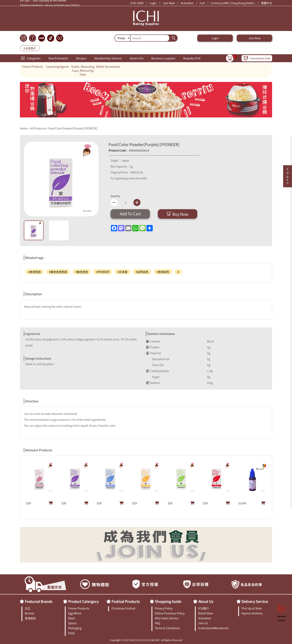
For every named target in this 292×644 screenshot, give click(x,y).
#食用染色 (163, 272)
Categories (34, 58)
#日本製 (123, 272)
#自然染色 (142, 272)
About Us (206, 601)
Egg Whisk (75, 613)
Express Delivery (252, 613)
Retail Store (206, 613)
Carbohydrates (158, 371)
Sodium (153, 383)
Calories (153, 341)
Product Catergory (83, 601)
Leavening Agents (58, 67)
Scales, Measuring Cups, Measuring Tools (83, 70)
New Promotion (58, 58)
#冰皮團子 (30, 48)
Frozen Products (32, 67)
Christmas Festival (123, 608)
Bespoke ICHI (192, 58)
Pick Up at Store (252, 608)
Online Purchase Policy (170, 613)
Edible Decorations (108, 67)
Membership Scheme (108, 58)
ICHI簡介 (204, 608)
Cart (202, 3)
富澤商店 (30, 618)
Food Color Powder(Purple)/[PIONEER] (73, 128)
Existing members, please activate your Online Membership (50, 6)
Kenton (30, 613)
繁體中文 (267, 3)
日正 (28, 608)
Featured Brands (39, 601)
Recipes (81, 58)
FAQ (157, 623)
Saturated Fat (158, 359)
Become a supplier (163, 58)
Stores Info (137, 58)
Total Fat (153, 353)
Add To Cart (130, 214)
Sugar (153, 377)
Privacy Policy (164, 608)
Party (71, 633)
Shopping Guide (168, 601)
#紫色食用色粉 (58, 272)
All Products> (39, 128)
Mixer (72, 618)
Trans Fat (155, 365)
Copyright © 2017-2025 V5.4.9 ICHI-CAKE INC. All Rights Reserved (146, 640)
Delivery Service (255, 601)
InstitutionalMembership (213, 628)
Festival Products (126, 601)
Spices (72, 623)
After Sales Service (167, 618)
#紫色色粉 (82, 272)
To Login (116, 178)
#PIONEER (103, 272)
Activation (187, 3)
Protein (153, 347)
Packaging (75, 628)
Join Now (169, 3)
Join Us (203, 623)
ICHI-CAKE (137, 3)
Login (153, 3)
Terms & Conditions (167, 628)
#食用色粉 (34, 272)
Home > (25, 128)
